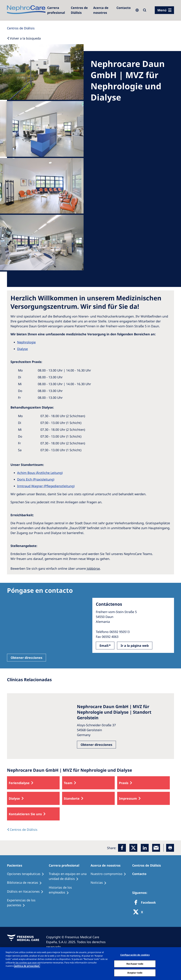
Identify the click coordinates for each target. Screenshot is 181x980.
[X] (139, 912)
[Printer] (170, 848)
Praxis (124, 783)
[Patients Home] (16, 865)
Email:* (105, 646)
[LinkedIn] (145, 848)
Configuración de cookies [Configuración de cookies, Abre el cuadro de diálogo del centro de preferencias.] (135, 955)
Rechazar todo (135, 964)
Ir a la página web (135, 646)
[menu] (164, 10)
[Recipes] (26, 883)
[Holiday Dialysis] (27, 892)
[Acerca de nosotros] (103, 10)
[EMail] (156, 848)
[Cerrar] (175, 963)
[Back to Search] (24, 38)
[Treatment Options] (27, 874)
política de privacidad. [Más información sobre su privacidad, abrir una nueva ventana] (27, 966)
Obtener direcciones (26, 658)
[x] (133, 848)
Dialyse (14, 798)
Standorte (72, 798)
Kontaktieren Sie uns (25, 814)
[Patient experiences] (28, 903)
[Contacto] (124, 8)
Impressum (128, 798)
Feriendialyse (19, 783)
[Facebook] (122, 848)
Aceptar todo (135, 973)
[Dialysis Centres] (57, 10)
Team (68, 783)
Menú (162, 10)
